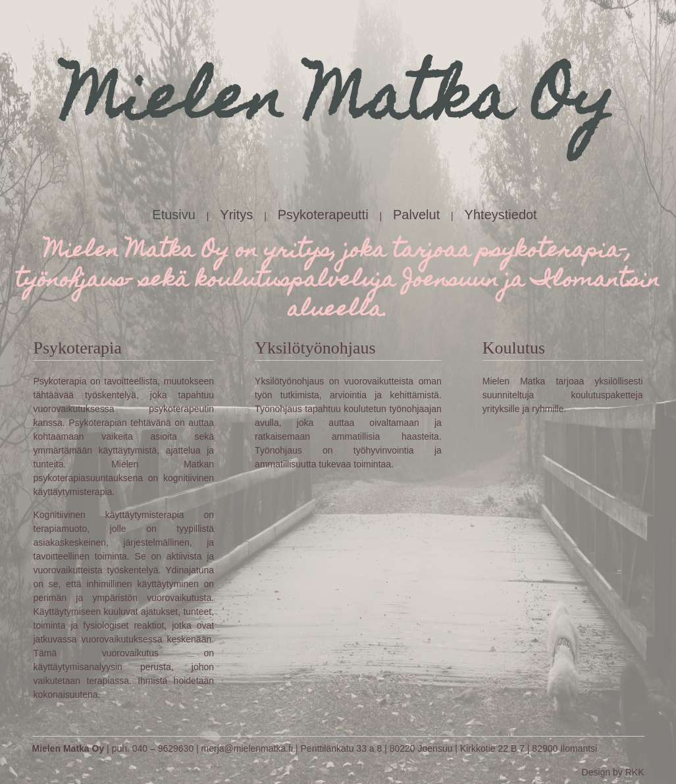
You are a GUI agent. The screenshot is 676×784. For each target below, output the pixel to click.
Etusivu (174, 215)
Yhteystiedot (501, 215)
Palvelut (416, 215)
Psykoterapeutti (323, 215)
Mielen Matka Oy (68, 748)
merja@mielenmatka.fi (247, 748)
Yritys (236, 215)
